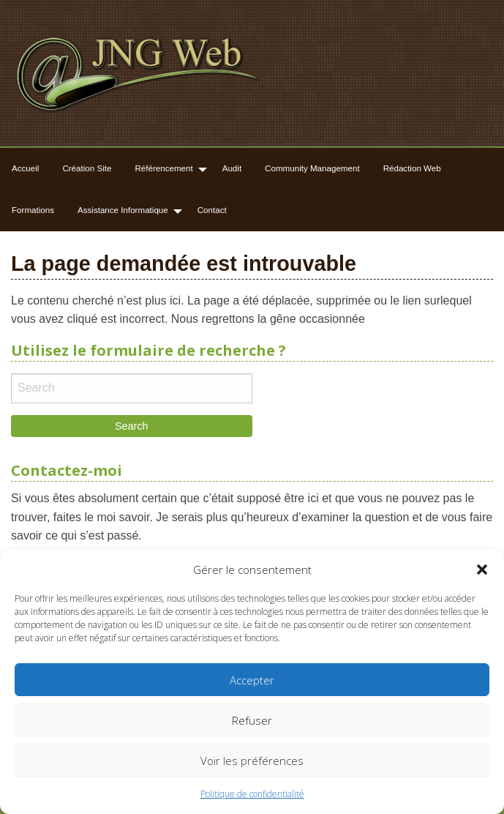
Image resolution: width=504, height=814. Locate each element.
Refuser (252, 720)
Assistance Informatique (123, 210)
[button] (482, 570)
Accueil (25, 168)
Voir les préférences (252, 761)
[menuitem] (25, 169)
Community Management (312, 168)
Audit (232, 168)
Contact (212, 210)
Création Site (87, 168)
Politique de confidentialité (252, 794)
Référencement (163, 168)
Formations (33, 210)
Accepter (252, 680)
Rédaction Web (412, 168)
